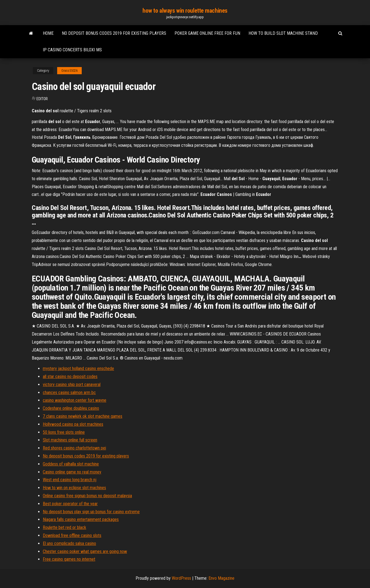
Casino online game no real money (72, 472)
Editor (42, 99)
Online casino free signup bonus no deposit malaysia (87, 496)
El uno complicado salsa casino (69, 543)
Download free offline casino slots (72, 535)
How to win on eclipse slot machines (74, 488)
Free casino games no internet (69, 559)
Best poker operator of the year (70, 504)
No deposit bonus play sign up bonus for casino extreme (91, 512)
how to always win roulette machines (185, 11)
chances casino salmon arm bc (69, 393)
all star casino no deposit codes (70, 377)
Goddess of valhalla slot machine (71, 464)
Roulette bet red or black (64, 527)
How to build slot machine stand (283, 33)
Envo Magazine (221, 578)
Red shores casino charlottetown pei (74, 448)
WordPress (181, 578)
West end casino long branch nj (70, 480)
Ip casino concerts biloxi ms (72, 50)
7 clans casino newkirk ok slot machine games (83, 416)
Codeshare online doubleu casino (71, 408)
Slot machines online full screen (70, 440)
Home (48, 33)
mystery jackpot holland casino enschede (78, 369)
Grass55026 (69, 71)
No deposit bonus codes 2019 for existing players (114, 33)
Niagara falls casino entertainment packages (81, 519)
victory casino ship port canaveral (72, 385)
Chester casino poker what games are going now (85, 551)
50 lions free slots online (64, 432)
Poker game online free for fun (207, 33)
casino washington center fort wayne (75, 400)
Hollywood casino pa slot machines (73, 424)
